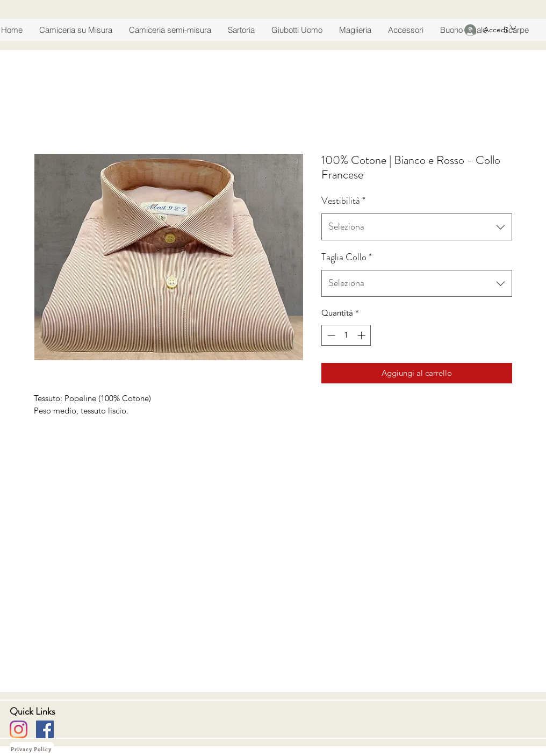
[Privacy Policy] (32, 749)
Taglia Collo (347, 257)
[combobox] (417, 227)
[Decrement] (330, 335)
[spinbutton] (346, 335)
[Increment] (362, 335)
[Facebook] (45, 729)
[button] (513, 27)
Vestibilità (343, 201)
